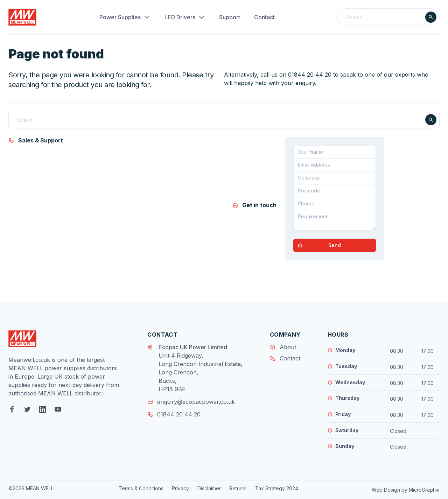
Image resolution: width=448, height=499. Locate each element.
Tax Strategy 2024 (277, 488)
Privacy (180, 488)
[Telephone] (335, 204)
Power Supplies (125, 17)
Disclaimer (209, 488)
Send (317, 245)
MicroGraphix (424, 490)
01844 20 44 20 (174, 414)
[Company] (335, 178)
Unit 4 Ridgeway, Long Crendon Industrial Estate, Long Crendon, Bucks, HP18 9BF (201, 372)
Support (230, 17)
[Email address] (335, 165)
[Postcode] (335, 191)
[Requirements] (335, 220)
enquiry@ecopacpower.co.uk (191, 402)
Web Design (386, 490)
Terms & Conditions (141, 488)
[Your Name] (335, 152)
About (288, 347)
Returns (238, 488)
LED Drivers (185, 17)
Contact (264, 17)
